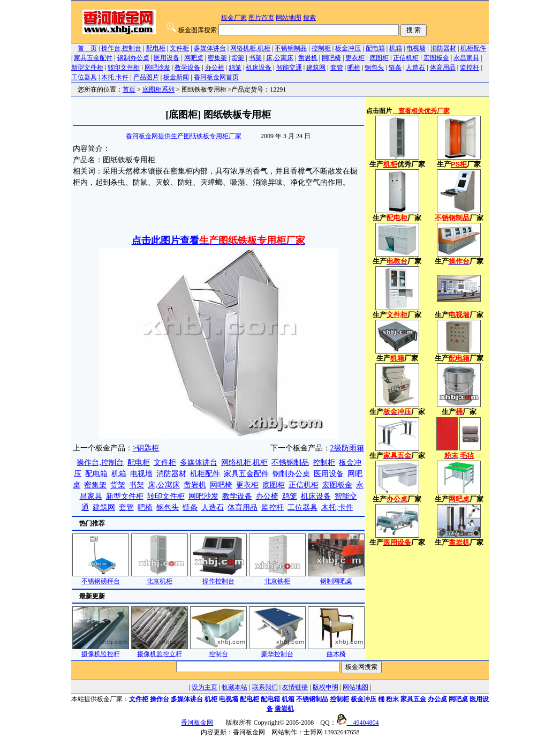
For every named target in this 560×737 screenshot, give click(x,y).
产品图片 (146, 77)
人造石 (415, 67)
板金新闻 (176, 77)
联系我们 (265, 687)
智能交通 (289, 67)
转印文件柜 (124, 67)
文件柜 (179, 48)
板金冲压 (348, 48)
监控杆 (470, 67)
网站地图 (289, 18)
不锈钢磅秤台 (101, 578)
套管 (337, 67)
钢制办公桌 (133, 58)
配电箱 (375, 48)
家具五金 (413, 699)
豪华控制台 (277, 650)
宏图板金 (436, 58)
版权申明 (326, 687)
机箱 (396, 48)
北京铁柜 (277, 578)
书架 (255, 58)
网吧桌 (194, 58)
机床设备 (259, 67)
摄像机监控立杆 (160, 650)
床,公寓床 (280, 58)
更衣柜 (355, 58)
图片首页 (261, 18)
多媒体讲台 (210, 48)
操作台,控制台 (121, 48)
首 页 (87, 48)
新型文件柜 (87, 67)
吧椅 (354, 67)
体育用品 (443, 67)
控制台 (218, 650)
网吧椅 (331, 58)
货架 (238, 58)
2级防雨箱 (347, 448)
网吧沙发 (157, 67)
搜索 (309, 18)
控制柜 (321, 48)
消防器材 (443, 48)
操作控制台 (218, 578)
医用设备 (167, 58)
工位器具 (84, 77)
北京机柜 (160, 578)
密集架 (217, 58)
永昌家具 (466, 58)
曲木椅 (336, 650)
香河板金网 (197, 723)
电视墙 (416, 48)
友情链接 (295, 687)
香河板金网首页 (216, 77)
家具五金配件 (93, 58)
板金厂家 (234, 18)
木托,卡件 (115, 77)
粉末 (392, 699)
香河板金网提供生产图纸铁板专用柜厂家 (184, 136)
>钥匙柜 (146, 448)
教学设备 (187, 67)
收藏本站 (234, 687)
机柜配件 (473, 48)
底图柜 (379, 58)
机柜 (211, 699)
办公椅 (215, 67)
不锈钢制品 (291, 48)
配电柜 (156, 48)
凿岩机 (308, 58)
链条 (395, 67)
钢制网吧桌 (336, 578)
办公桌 (437, 699)
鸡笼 (235, 67)
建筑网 (316, 67)
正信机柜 (406, 58)
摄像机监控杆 (101, 650)
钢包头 (374, 67)
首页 (129, 89)
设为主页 (205, 687)
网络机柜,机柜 (250, 48)
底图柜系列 (158, 89)
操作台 (160, 699)
